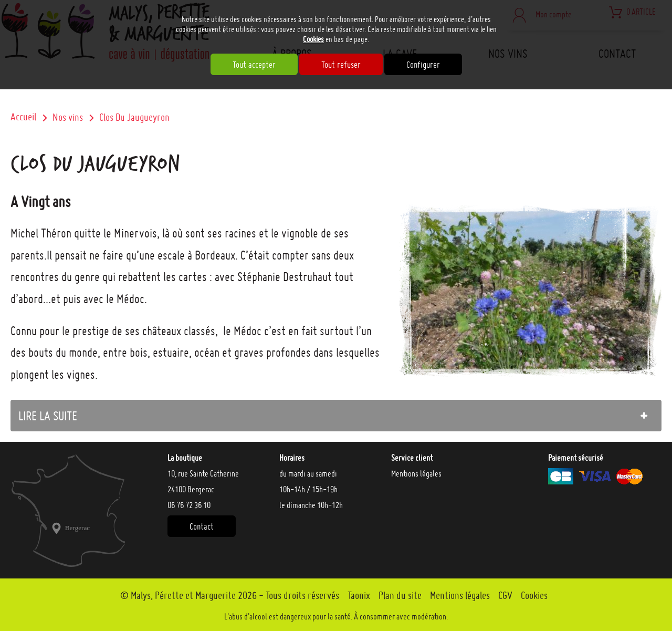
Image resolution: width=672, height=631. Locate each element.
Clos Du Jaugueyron (134, 117)
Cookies (313, 39)
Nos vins (68, 117)
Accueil (23, 117)
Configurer (423, 64)
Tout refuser (341, 64)
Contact (202, 526)
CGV (505, 595)
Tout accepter (254, 64)
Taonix (359, 595)
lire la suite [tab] (48, 416)
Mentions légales (416, 473)
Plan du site (400, 595)
